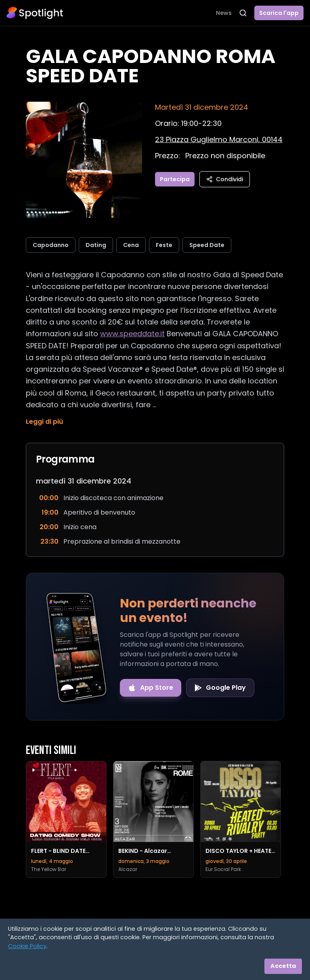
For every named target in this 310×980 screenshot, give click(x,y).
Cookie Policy (27, 946)
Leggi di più (44, 422)
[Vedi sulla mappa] (219, 139)
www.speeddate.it (132, 334)
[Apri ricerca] (243, 13)
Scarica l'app (279, 13)
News (224, 13)
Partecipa (175, 179)
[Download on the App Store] (151, 688)
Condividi (225, 179)
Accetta (283, 966)
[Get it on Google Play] (220, 688)
